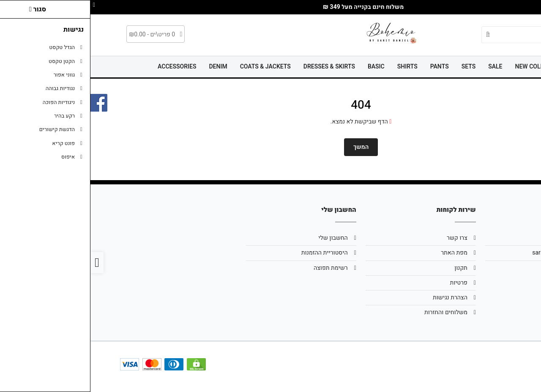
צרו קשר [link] (367, 238)
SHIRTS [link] (317, 67)
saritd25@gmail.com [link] (469, 253)
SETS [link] (378, 67)
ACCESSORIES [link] (86, 67)
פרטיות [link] (368, 283)
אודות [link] (490, 238)
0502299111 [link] (480, 268)
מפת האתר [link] (364, 253)
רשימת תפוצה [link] (240, 268)
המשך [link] (271, 147)
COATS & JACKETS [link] (175, 67)
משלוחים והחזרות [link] (355, 312)
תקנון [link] (370, 268)
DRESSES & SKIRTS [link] (239, 67)
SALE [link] (405, 67)
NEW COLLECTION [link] (449, 67)
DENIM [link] (127, 67)
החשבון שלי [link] (242, 238)
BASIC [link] (286, 67)
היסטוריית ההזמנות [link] (234, 253)
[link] (522, 373)
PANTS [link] (349, 67)
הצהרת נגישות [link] (360, 297)
